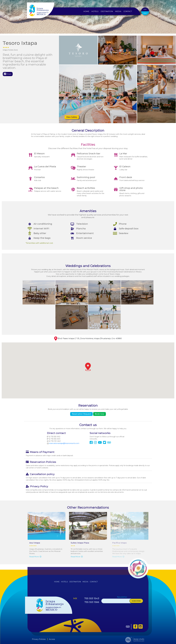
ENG (145, 13)
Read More (35, 557)
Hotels (95, 11)
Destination (107, 11)
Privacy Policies (39, 641)
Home (86, 11)
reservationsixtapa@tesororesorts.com (64, 443)
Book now (100, 414)
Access (52, 641)
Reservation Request (81, 414)
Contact (128, 11)
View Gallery (72, 117)
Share (8, 74)
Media (118, 11)
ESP (145, 9)
